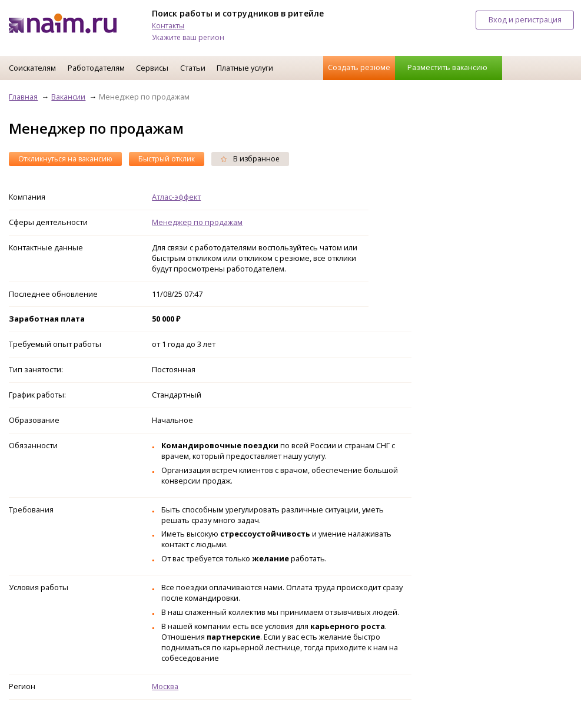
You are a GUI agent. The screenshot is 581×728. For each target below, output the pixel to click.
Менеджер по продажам (197, 222)
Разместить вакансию (447, 67)
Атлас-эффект (176, 197)
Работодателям (96, 68)
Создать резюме (359, 67)
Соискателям (32, 68)
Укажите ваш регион (188, 37)
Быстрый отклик (167, 159)
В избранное (250, 159)
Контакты (168, 26)
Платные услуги (245, 68)
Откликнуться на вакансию (65, 159)
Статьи (193, 68)
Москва (165, 686)
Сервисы (152, 68)
